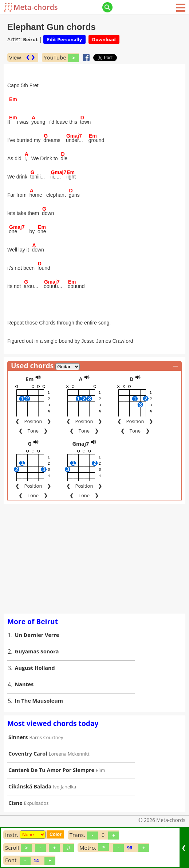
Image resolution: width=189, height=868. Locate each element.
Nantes (24, 684)
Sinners (18, 737)
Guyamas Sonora (37, 651)
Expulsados (36, 803)
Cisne (15, 803)
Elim (100, 770)
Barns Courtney (46, 737)
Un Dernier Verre (37, 635)
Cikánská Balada (30, 786)
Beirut (30, 39)
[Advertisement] (94, 559)
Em (29, 379)
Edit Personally (64, 39)
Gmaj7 (80, 444)
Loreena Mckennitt (69, 754)
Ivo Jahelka (65, 787)
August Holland (35, 668)
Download (104, 39)
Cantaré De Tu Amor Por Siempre (51, 770)
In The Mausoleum (39, 701)
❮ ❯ (30, 57)
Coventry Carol (28, 754)
